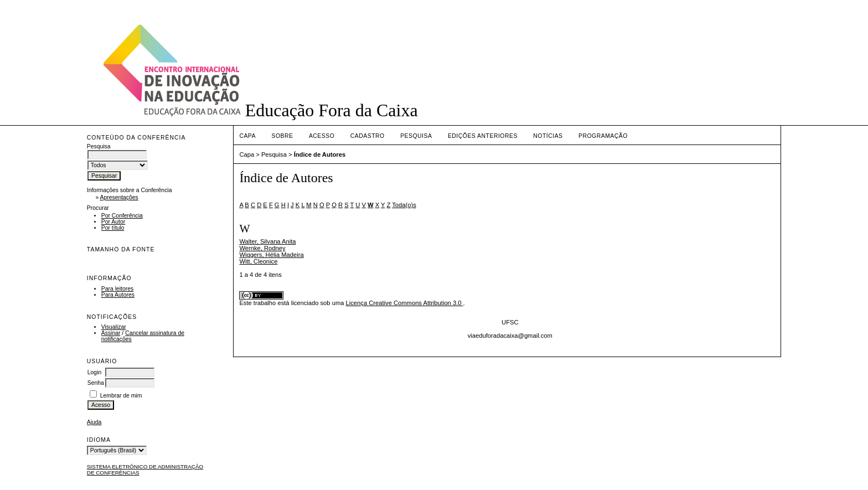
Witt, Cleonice (258, 261)
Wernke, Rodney (262, 248)
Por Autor (113, 222)
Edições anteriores (483, 136)
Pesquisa (416, 136)
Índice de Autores (320, 154)
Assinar (111, 333)
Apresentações (119, 197)
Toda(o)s (404, 205)
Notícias (548, 136)
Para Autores (118, 295)
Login (94, 372)
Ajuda (94, 422)
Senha (96, 383)
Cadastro (368, 136)
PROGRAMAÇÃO (603, 136)
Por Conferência (122, 216)
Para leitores (117, 289)
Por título (113, 228)
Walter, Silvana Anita (267, 241)
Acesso (322, 136)
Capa (247, 136)
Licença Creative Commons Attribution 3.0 (405, 303)
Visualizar (114, 327)
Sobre (282, 136)
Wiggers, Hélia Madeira (271, 255)
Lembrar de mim (121, 396)
